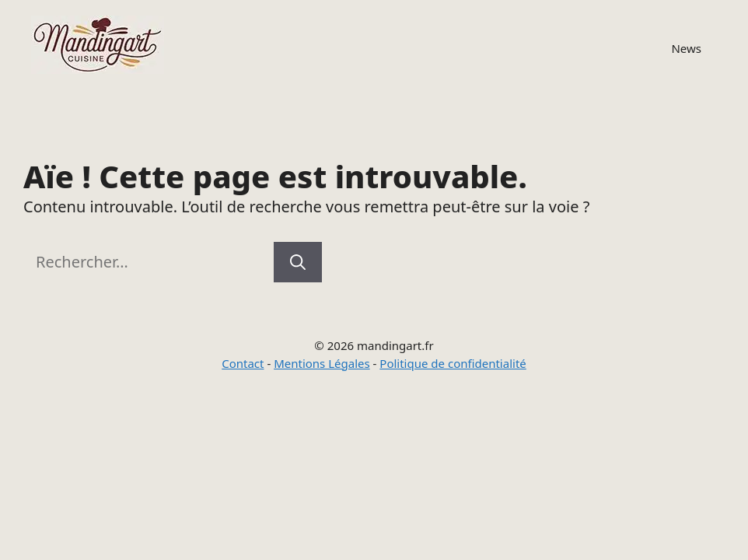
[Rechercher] (298, 262)
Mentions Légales (322, 363)
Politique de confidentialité (453, 363)
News (686, 48)
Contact (243, 363)
